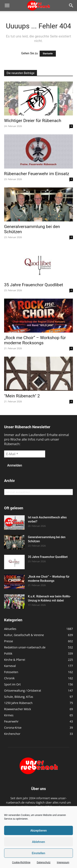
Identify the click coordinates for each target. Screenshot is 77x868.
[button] (7, 6)
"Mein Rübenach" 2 (22, 396)
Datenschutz (44, 862)
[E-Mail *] (25, 454)
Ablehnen (38, 842)
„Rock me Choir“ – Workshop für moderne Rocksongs (35, 340)
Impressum (63, 862)
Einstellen (38, 853)
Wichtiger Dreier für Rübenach (33, 121)
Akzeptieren (38, 831)
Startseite (48, 54)
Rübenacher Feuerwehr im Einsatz (37, 174)
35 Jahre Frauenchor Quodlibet (34, 285)
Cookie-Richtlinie (21, 862)
